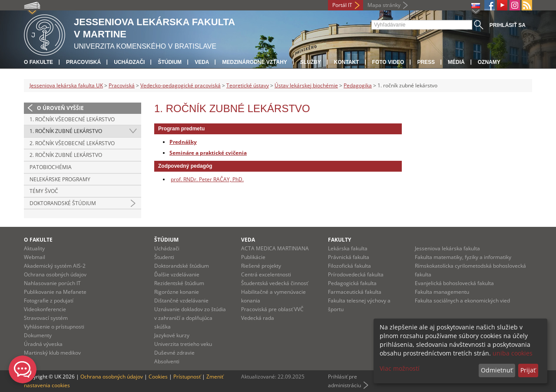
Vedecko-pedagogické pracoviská (180, 85)
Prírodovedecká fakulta (356, 274)
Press (426, 62)
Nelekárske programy (60, 179)
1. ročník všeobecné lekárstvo (72, 119)
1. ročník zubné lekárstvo (66, 131)
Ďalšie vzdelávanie (177, 274)
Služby (311, 62)
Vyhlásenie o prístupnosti (54, 327)
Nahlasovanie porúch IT (52, 283)
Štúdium (170, 62)
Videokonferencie (45, 309)
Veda (202, 62)
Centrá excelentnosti (266, 274)
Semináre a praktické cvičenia (208, 153)
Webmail (35, 257)
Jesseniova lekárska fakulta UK (66, 85)
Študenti (164, 257)
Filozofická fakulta (349, 266)
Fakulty (339, 240)
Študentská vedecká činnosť (275, 283)
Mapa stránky (384, 5)
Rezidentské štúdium (179, 283)
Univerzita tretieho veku (183, 344)
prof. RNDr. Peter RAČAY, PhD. (207, 179)
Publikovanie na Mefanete (55, 292)
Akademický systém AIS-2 (55, 266)
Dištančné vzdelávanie (181, 301)
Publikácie (253, 257)
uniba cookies (513, 353)
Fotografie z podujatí (49, 301)
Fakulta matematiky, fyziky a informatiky (463, 257)
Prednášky (183, 142)
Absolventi (167, 361)
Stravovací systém (46, 318)
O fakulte (38, 62)
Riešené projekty (261, 266)
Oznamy (489, 62)
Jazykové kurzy (172, 335)
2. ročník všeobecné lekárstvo (72, 143)
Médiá (456, 62)
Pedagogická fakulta (352, 283)
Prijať (528, 370)
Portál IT (342, 5)
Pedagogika (358, 85)
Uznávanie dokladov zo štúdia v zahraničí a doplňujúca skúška (190, 318)
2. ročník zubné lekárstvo (66, 155)
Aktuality (34, 248)
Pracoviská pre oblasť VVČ (272, 309)
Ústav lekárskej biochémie (306, 85)
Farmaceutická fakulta (355, 292)
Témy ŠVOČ (44, 191)
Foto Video (388, 62)
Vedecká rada (258, 318)
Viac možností (400, 368)
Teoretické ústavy (248, 85)
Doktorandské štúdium (63, 203)
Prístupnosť (187, 377)
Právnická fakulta (349, 257)
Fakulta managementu (442, 292)
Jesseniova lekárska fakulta (447, 248)
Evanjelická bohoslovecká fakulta (454, 283)
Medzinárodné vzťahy (254, 62)
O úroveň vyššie (60, 108)
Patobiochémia (51, 167)
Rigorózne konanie (177, 292)
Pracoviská (83, 62)
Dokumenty (38, 335)
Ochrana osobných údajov (55, 274)
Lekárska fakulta (348, 248)
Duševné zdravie (174, 353)
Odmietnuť (497, 370)
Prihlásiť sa (508, 25)
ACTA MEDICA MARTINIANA (275, 248)
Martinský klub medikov (52, 353)
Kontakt (347, 62)
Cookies (158, 377)
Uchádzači (129, 62)
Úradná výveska (43, 344)
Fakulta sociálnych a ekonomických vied (462, 301)
